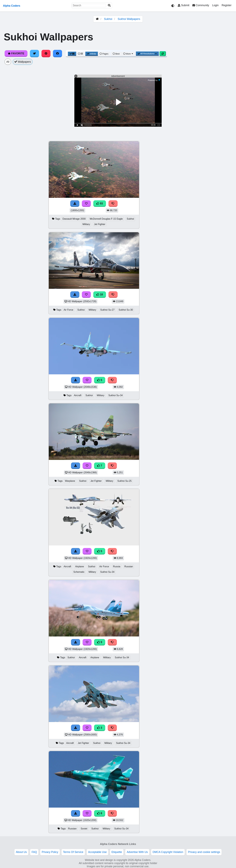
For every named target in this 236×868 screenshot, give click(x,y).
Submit (184, 5)
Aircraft (78, 395)
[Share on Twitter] (34, 53)
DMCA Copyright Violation (168, 852)
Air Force (68, 310)
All (8, 62)
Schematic (79, 572)
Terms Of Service (73, 852)
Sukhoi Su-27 (107, 310)
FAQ (34, 852)
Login (215, 5)
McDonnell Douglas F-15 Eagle (106, 219)
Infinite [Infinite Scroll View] (92, 54)
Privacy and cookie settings (204, 852)
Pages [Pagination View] (104, 54)
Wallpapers (23, 62)
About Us (21, 852)
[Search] (109, 5)
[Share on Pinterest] (46, 53)
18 (100, 295)
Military (86, 224)
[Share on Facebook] (57, 53)
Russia (117, 566)
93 (100, 204)
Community (201, 5)
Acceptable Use (97, 852)
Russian (129, 566)
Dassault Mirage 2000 (74, 219)
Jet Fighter (100, 224)
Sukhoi (108, 19)
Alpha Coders (12, 6)
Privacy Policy (50, 852)
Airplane (79, 566)
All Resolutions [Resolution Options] (147, 54)
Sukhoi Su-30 (126, 310)
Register (227, 5)
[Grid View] (72, 54)
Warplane (70, 481)
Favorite (16, 53)
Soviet (84, 829)
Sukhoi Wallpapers (129, 19)
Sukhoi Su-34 (116, 395)
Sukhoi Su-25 (124, 481)
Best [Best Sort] (116, 54)
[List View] (80, 54)
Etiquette (117, 852)
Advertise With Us (137, 852)
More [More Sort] (128, 54)
